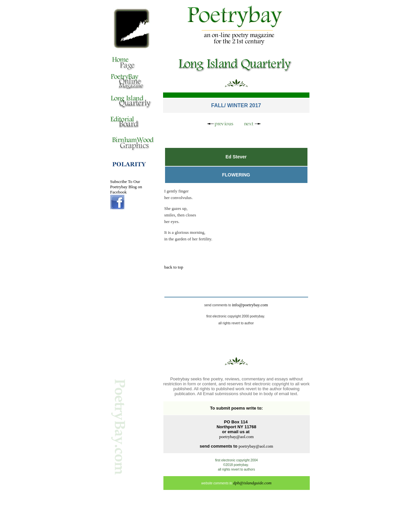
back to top (174, 267)
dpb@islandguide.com (252, 483)
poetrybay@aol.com (236, 437)
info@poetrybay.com (250, 305)
